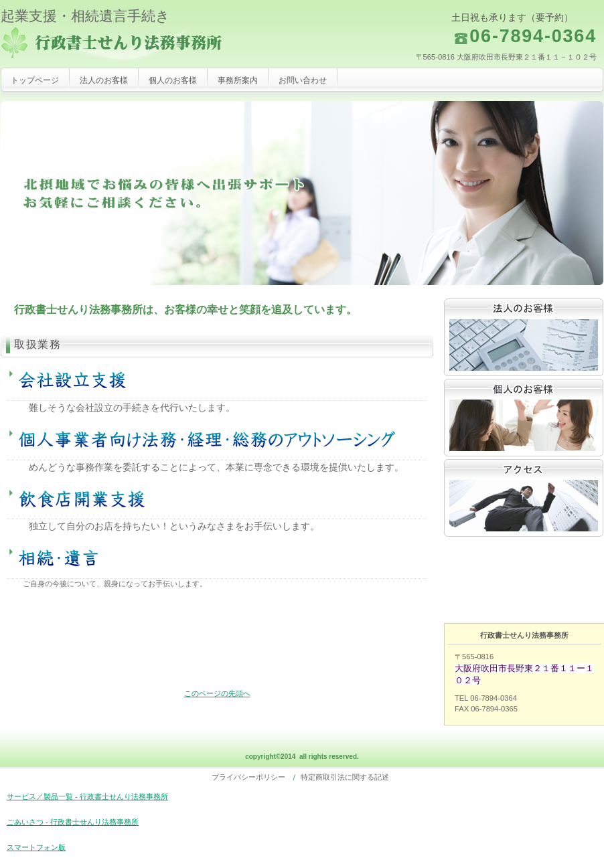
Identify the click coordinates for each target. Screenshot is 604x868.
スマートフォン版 (36, 847)
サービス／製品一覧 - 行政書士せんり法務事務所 (87, 796)
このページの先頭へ (217, 693)
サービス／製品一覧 (524, 337)
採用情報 (524, 418)
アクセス (524, 498)
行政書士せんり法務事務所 (135, 45)
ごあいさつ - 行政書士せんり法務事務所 (73, 822)
